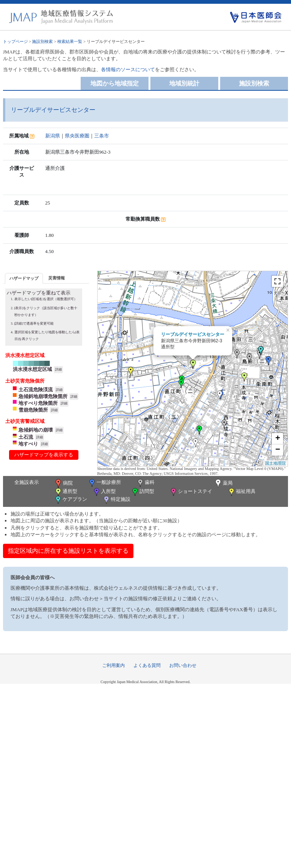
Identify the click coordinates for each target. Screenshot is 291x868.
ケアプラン (70, 500)
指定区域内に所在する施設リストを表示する (68, 551)
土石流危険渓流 (36, 390)
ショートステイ (191, 492)
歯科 (145, 483)
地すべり (28, 444)
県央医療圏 (77, 136)
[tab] (24, 278)
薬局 (223, 484)
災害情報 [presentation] (57, 278)
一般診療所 (104, 483)
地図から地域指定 (115, 83)
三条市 (102, 136)
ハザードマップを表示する (44, 455)
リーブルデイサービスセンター (193, 334)
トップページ (15, 41)
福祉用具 (241, 492)
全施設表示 (27, 482)
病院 (63, 484)
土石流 (26, 437)
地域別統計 (184, 83)
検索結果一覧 (70, 41)
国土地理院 (275, 463)
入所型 (104, 492)
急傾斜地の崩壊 (36, 430)
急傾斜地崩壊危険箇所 (43, 396)
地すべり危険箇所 (38, 403)
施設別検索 (42, 41)
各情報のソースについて (128, 69)
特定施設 (116, 500)
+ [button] (278, 439)
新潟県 (53, 136)
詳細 (58, 369)
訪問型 (142, 492)
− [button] (278, 450)
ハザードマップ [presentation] (24, 278)
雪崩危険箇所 (33, 410)
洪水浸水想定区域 (32, 369)
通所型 (66, 492)
